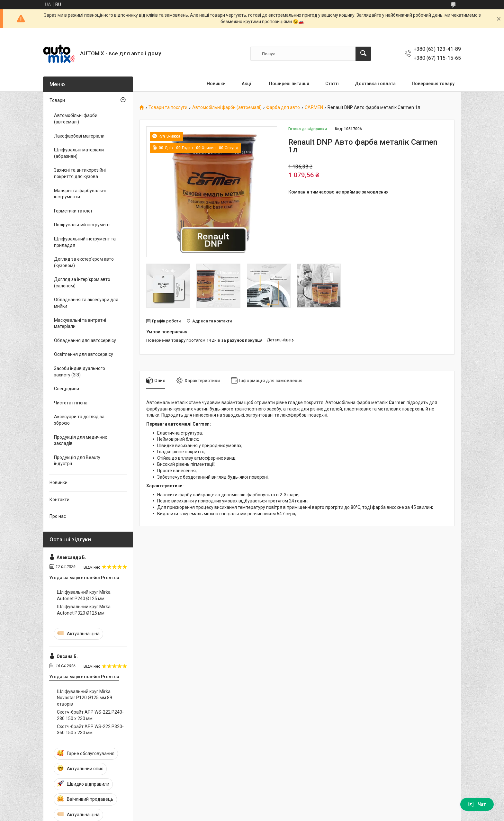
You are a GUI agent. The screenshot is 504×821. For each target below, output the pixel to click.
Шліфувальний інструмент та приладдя (85, 242)
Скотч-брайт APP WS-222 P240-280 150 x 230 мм (90, 715)
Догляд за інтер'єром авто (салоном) (82, 283)
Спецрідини (67, 389)
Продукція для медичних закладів (81, 440)
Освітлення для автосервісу (84, 354)
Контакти (59, 500)
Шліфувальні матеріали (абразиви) (79, 153)
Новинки (216, 84)
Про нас (58, 516)
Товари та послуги (168, 108)
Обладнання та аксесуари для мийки (86, 303)
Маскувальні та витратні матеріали (80, 323)
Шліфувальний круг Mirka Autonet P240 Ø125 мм (84, 595)
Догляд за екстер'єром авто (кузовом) (84, 262)
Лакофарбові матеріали (79, 136)
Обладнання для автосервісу (85, 340)
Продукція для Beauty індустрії (77, 461)
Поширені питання (289, 84)
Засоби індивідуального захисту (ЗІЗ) (80, 372)
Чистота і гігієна (71, 403)
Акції (247, 84)
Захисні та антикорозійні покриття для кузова (80, 173)
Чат (477, 804)
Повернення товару (433, 84)
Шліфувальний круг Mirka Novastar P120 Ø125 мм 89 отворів (85, 698)
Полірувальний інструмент (82, 225)
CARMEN (314, 108)
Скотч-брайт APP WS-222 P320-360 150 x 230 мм (90, 730)
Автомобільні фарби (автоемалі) (227, 108)
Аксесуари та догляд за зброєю (79, 420)
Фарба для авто (283, 108)
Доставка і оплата (375, 84)
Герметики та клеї (73, 211)
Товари (57, 100)
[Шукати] (363, 54)
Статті (332, 84)
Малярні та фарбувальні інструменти (80, 194)
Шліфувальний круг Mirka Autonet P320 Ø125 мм (84, 610)
